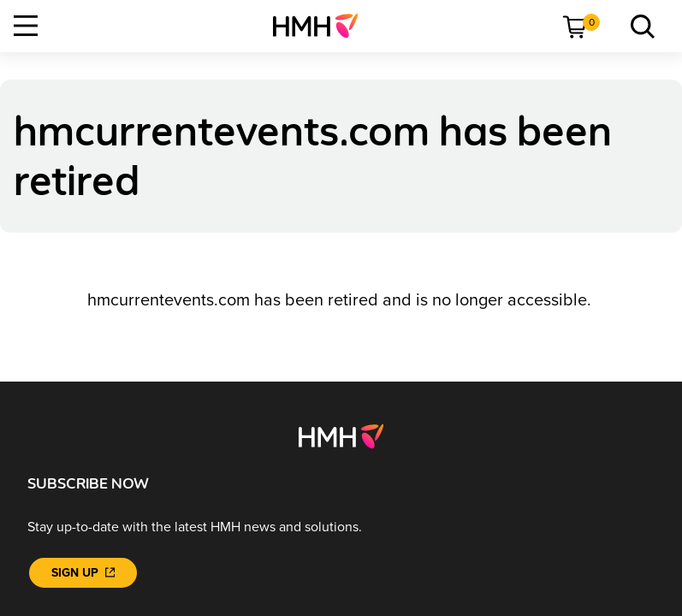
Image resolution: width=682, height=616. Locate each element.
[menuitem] (322, 26)
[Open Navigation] (26, 26)
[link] (322, 26)
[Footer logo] (341, 435)
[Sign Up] (83, 573)
